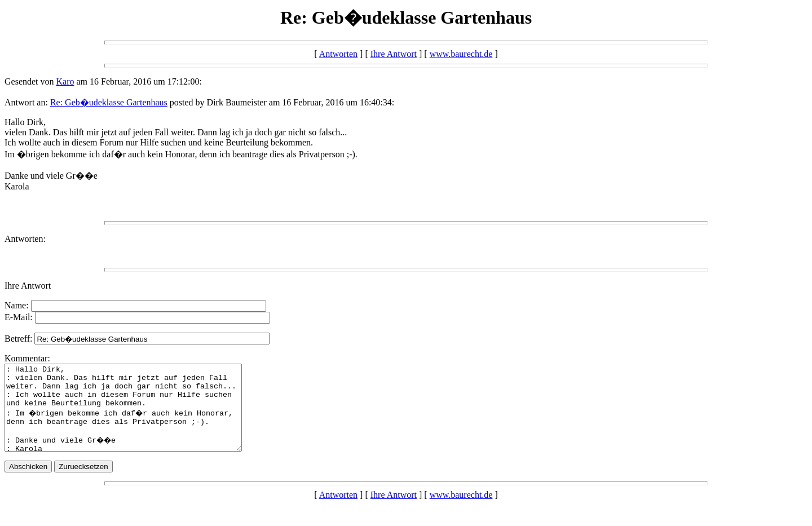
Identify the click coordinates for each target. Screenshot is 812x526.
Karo (65, 81)
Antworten (338, 54)
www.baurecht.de (461, 54)
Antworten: (25, 239)
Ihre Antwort (394, 54)
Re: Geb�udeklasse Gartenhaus (109, 102)
